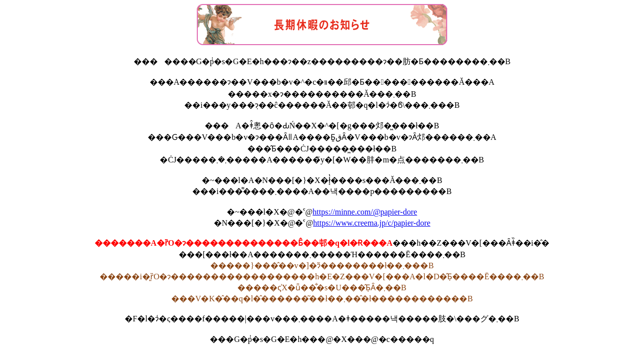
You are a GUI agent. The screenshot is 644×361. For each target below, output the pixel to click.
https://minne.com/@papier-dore (365, 212)
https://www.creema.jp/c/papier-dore (372, 223)
